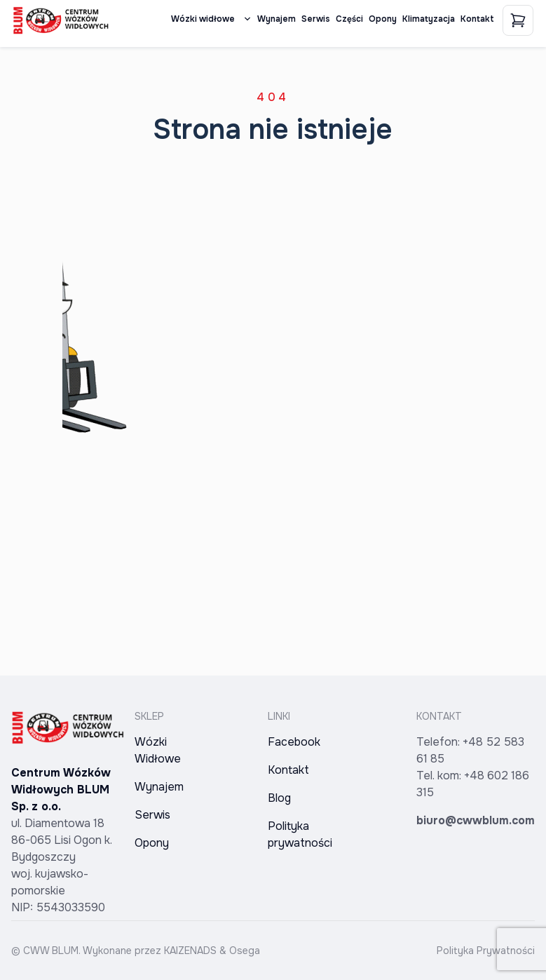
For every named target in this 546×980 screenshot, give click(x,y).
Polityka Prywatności (486, 951)
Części (349, 19)
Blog (279, 798)
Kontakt (477, 19)
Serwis (316, 19)
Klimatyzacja (429, 19)
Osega (245, 951)
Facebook (294, 742)
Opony (383, 19)
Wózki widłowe (211, 19)
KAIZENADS (190, 951)
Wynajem (277, 19)
